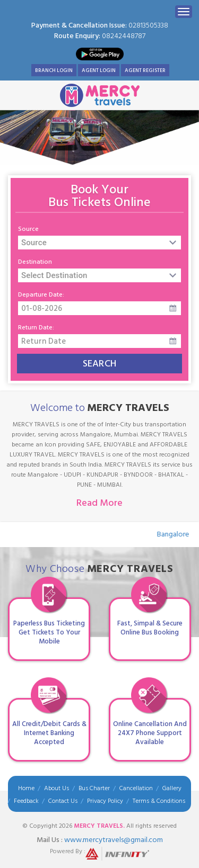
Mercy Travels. (99, 826)
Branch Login (54, 70)
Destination (35, 262)
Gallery (172, 788)
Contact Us (63, 801)
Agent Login (99, 70)
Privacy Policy (105, 801)
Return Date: (36, 328)
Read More (99, 503)
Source (28, 229)
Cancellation (136, 788)
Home (26, 788)
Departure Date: (41, 295)
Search (100, 364)
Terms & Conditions (159, 801)
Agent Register (145, 70)
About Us (57, 788)
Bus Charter (94, 788)
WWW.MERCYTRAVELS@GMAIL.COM (114, 840)
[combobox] (99, 243)
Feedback (26, 801)
